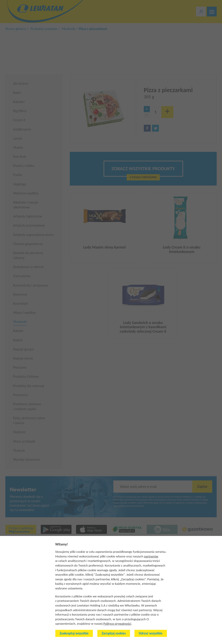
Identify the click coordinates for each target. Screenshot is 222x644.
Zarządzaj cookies (114, 633)
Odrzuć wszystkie (150, 633)
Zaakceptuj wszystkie (74, 633)
